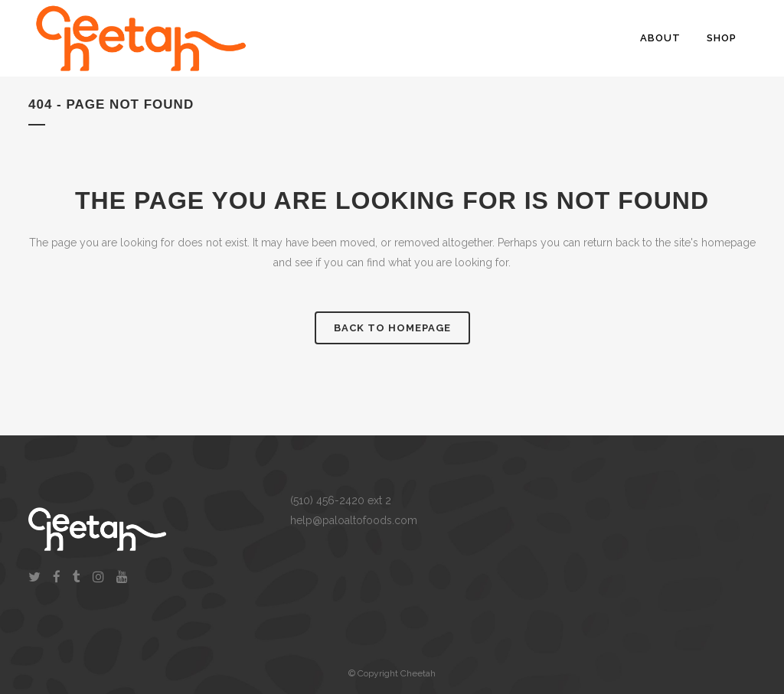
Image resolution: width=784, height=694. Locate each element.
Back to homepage (392, 328)
